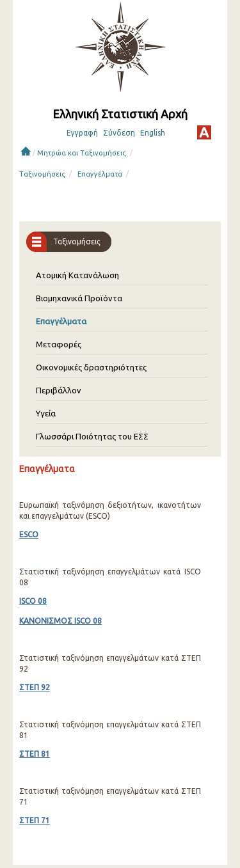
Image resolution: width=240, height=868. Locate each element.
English (153, 133)
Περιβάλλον (59, 390)
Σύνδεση (119, 133)
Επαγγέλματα (100, 174)
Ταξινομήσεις (42, 174)
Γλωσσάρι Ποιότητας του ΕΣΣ (92, 436)
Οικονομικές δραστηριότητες (91, 367)
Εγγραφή (82, 133)
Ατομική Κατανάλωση (77, 275)
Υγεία (46, 413)
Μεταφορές (59, 344)
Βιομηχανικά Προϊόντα (79, 298)
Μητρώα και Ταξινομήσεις (82, 153)
